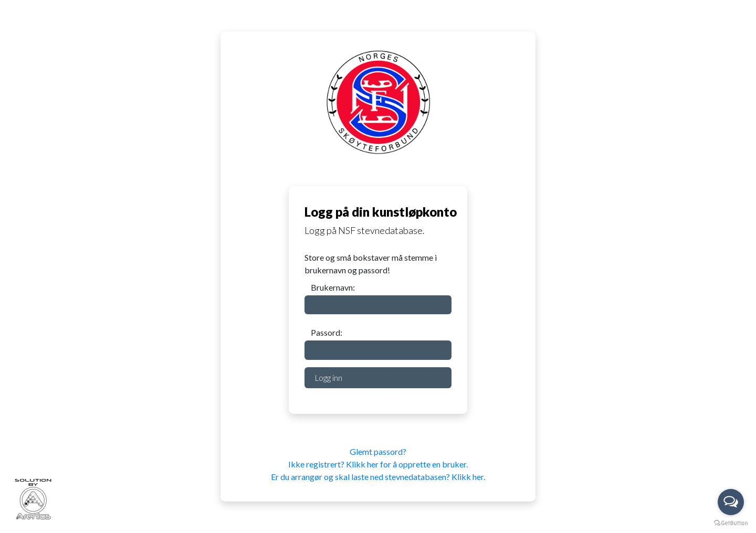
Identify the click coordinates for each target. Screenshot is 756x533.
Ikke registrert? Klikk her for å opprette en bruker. (378, 464)
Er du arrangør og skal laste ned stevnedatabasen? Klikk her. (378, 477)
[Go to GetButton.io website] (731, 522)
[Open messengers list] (731, 502)
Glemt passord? (378, 451)
